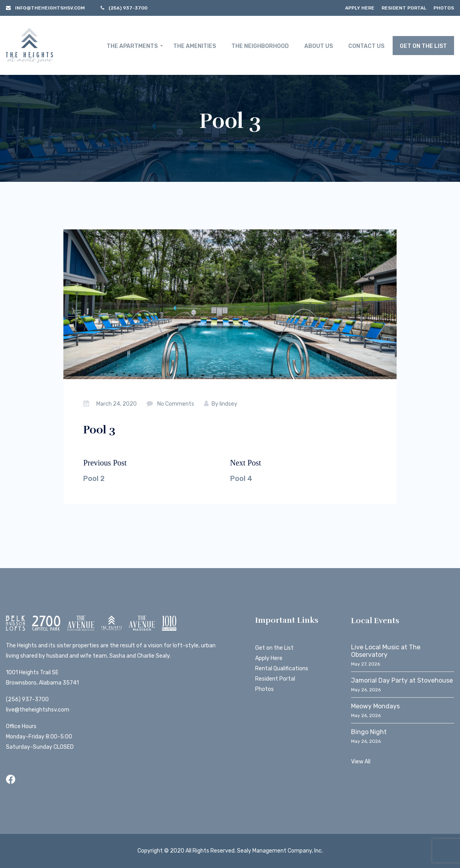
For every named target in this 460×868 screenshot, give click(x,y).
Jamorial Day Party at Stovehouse (402, 680)
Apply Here (360, 8)
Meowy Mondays (375, 706)
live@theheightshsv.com (38, 710)
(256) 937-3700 (27, 699)
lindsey (228, 404)
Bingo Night (369, 732)
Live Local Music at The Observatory (386, 651)
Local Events (375, 621)
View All (361, 762)
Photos (444, 8)
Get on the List (274, 648)
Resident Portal (404, 8)
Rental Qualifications (282, 669)
